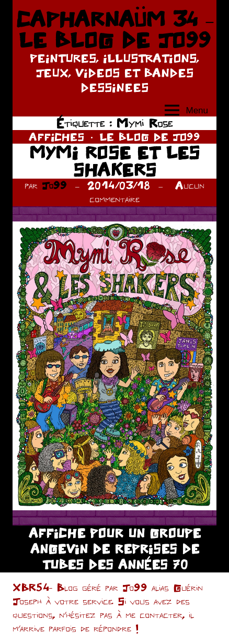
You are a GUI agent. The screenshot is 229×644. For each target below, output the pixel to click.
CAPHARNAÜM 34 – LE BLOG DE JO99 (115, 29)
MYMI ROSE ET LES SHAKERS (115, 161)
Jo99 (54, 185)
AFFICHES (56, 137)
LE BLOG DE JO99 (150, 137)
